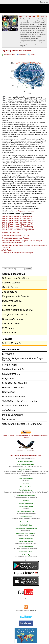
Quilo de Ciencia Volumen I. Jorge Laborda (17, 216)
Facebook (23, 55)
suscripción (43, 16)
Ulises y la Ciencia (12, 301)
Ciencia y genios (11, 305)
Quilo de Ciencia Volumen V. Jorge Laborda (17, 224)
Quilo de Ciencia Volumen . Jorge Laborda (17, 220)
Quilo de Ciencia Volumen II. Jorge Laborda (17, 218)
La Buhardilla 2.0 (11, 374)
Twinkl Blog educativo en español (20, 401)
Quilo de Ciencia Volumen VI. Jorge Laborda (17, 226)
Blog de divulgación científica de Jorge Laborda (22, 359)
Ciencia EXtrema (11, 323)
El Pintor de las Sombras (15, 406)
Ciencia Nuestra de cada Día (17, 310)
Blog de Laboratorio (12, 415)
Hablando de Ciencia (13, 387)
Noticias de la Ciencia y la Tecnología (22, 424)
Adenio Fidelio (7, 250)
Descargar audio (9, 55)
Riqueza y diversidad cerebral (16, 51)
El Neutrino (8, 328)
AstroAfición (8, 410)
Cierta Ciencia (10, 333)
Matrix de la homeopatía (10, 233)
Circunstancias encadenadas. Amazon (15, 238)
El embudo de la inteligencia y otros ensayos (17, 253)
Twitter (33, 55)
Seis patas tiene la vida (14, 315)
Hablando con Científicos (15, 278)
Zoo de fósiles (10, 292)
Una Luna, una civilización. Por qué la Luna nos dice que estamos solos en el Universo (22, 242)
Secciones (44, 2)
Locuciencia (8, 419)
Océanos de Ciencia (13, 319)
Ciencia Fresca (10, 287)
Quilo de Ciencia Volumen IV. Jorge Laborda (17, 222)
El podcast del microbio (14, 383)
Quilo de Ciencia (27, 16)
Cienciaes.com (16, 10)
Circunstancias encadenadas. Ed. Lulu (15, 235)
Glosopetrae (9, 392)
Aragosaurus (9, 378)
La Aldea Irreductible (13, 369)
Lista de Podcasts (12, 343)
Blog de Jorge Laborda (26, 211)
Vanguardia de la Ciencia (15, 296)
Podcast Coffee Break (14, 396)
